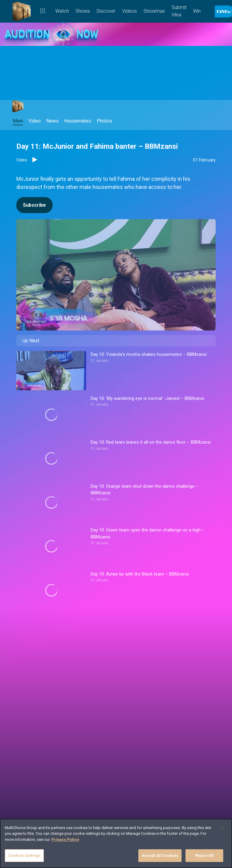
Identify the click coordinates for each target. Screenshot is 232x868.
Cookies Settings (24, 855)
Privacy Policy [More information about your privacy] (65, 839)
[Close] (222, 828)
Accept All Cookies (160, 855)
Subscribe (34, 205)
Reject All (204, 855)
